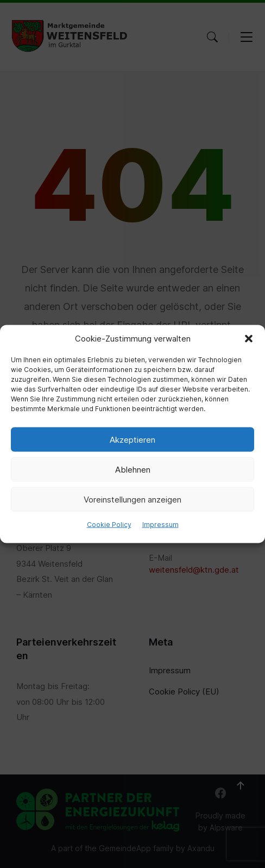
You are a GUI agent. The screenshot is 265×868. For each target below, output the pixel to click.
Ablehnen (133, 469)
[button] (249, 339)
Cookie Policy (109, 525)
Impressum (160, 525)
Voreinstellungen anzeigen (132, 499)
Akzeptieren (132, 439)
